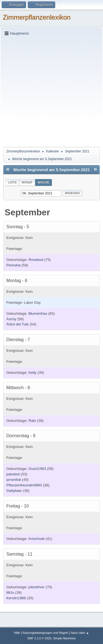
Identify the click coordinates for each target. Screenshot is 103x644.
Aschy (11, 319)
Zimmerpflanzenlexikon (37, 17)
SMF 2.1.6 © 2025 (39, 638)
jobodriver (37, 587)
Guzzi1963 (37, 469)
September (27, 212)
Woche (44, 182)
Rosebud (36, 260)
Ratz (32, 421)
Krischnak (37, 539)
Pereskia (13, 265)
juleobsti (13, 474)
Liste (12, 182)
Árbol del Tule (18, 324)
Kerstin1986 (16, 598)
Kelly (33, 373)
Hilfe (17, 633)
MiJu (10, 593)
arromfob (14, 480)
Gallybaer (14, 491)
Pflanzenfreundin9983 (24, 485)
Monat (27, 182)
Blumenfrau (38, 313)
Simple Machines (65, 638)
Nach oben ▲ (80, 633)
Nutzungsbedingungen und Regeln (45, 633)
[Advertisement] (51, 91)
